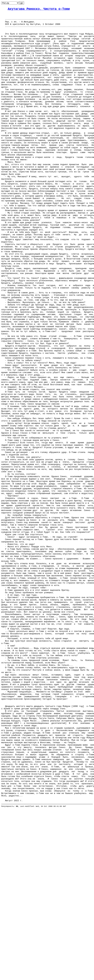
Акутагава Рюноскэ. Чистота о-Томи (39, 9)
